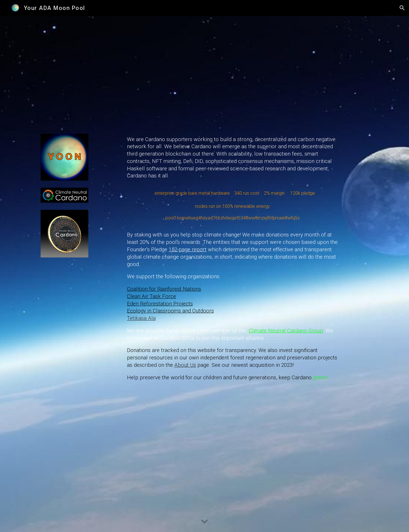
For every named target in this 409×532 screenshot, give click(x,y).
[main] (233, 274)
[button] (402, 8)
